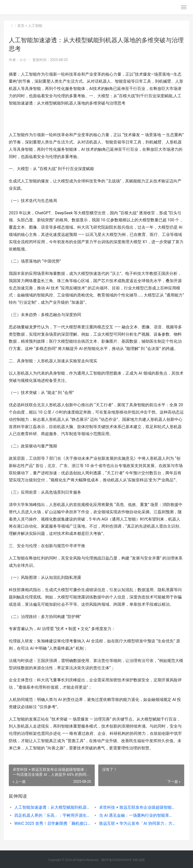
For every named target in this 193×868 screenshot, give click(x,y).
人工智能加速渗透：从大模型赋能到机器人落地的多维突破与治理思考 (53, 807)
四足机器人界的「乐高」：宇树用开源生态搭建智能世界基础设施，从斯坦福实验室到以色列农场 (53, 815)
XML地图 (139, 860)
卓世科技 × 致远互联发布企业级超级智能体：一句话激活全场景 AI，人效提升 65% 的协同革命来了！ (137, 807)
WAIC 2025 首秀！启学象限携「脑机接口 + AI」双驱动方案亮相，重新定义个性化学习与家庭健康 (53, 823)
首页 (21, 26)
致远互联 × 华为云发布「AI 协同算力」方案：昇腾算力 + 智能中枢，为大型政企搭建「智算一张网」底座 (137, 823)
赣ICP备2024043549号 (117, 860)
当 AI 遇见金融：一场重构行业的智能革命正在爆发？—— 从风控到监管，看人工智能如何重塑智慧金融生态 (137, 815)
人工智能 (35, 26)
